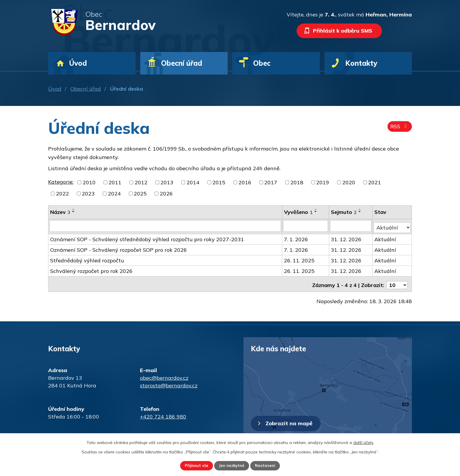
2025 (140, 194)
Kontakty (361, 63)
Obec (262, 63)
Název (60, 212)
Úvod (55, 89)
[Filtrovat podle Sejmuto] (351, 226)
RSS (399, 128)
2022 (62, 194)
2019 (323, 182)
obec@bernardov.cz (164, 374)
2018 (297, 182)
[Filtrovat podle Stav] (392, 225)
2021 (375, 182)
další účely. (363, 442)
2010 (89, 182)
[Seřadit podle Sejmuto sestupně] (360, 212)
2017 (271, 182)
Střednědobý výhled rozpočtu (87, 259)
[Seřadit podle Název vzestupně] (74, 209)
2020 (349, 182)
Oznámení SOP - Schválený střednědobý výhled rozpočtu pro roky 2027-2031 (147, 238)
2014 (193, 182)
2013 (167, 182)
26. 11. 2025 (300, 259)
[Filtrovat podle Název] (165, 226)
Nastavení (270, 465)
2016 (245, 182)
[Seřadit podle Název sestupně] (74, 212)
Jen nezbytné (232, 465)
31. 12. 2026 (346, 238)
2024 (114, 194)
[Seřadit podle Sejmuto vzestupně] (360, 209)
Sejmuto (344, 212)
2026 (166, 194)
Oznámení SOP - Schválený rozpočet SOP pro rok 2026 (119, 248)
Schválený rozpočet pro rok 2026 (91, 269)
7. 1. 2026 (296, 238)
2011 (115, 182)
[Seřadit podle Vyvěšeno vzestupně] (316, 209)
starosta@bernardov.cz (169, 382)
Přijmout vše (192, 465)
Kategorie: (61, 182)
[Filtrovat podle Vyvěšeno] (306, 226)
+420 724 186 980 (163, 413)
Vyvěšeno (299, 212)
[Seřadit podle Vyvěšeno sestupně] (316, 212)
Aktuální (385, 238)
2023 (88, 194)
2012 (141, 182)
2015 (219, 182)
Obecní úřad (86, 89)
